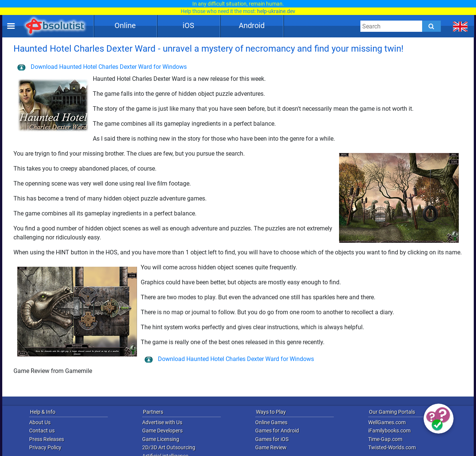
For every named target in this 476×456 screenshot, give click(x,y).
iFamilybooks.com (389, 431)
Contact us (42, 431)
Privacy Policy (45, 447)
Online (125, 25)
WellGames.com (387, 422)
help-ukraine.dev (276, 11)
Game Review (271, 447)
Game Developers (162, 431)
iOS (188, 25)
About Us (40, 422)
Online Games (271, 422)
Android (252, 25)
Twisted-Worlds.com (392, 447)
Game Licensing (161, 439)
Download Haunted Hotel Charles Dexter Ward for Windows (102, 67)
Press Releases (47, 439)
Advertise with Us (162, 422)
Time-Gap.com (385, 439)
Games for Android (277, 431)
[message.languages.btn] (460, 26)
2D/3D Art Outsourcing (169, 447)
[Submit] (431, 26)
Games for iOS (272, 439)
